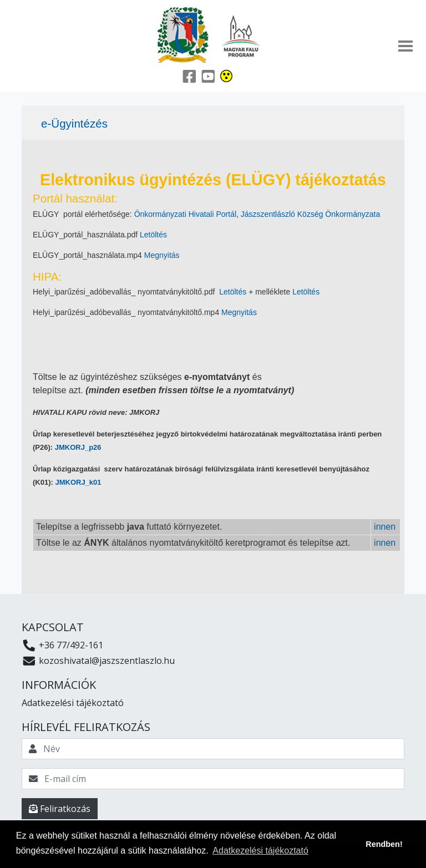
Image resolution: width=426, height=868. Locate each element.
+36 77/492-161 (62, 645)
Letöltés (153, 235)
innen (385, 527)
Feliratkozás (60, 809)
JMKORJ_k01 (78, 482)
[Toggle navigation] (405, 46)
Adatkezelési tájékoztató (73, 703)
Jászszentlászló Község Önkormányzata (310, 214)
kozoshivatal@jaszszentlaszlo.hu (98, 661)
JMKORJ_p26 (78, 447)
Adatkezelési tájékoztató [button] (260, 851)
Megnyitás (162, 255)
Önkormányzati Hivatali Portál (185, 214)
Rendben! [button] (384, 844)
